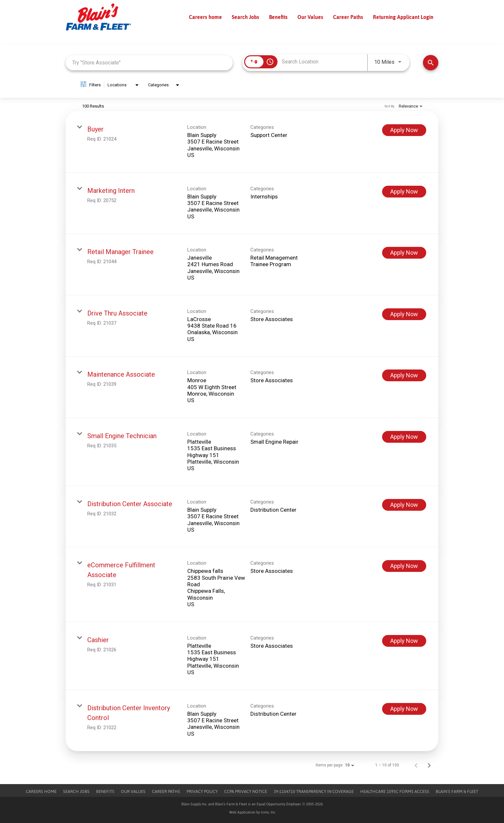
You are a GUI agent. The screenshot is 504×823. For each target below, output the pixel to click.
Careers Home (41, 791)
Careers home (205, 17)
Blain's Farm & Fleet (457, 791)
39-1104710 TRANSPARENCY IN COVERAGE (314, 791)
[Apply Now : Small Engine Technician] (404, 437)
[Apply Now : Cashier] (404, 641)
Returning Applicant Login (403, 17)
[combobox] (149, 63)
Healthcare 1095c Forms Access (395, 791)
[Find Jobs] (431, 63)
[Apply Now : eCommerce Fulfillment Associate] (404, 566)
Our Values (310, 17)
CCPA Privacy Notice (246, 791)
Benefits (278, 17)
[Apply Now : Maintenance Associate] (404, 375)
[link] (252, 142)
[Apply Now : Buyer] (404, 130)
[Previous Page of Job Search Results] (416, 765)
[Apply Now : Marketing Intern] (404, 192)
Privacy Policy (202, 791)
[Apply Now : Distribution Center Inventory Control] (404, 709)
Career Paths (348, 17)
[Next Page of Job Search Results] (429, 765)
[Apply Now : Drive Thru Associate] (404, 314)
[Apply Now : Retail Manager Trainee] (404, 253)
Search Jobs (245, 17)
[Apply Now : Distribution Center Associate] (404, 505)
